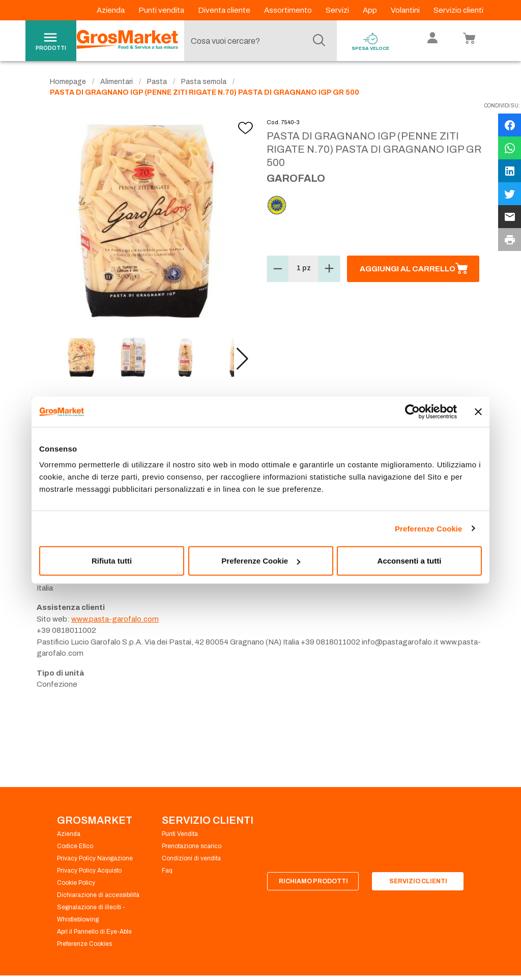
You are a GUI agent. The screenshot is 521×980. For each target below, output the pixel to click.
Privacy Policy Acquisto (89, 871)
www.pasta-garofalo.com (115, 619)
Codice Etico (75, 846)
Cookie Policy (76, 883)
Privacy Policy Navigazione (95, 858)
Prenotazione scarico (192, 846)
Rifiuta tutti (112, 561)
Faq (167, 871)
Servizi (338, 10)
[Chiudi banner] (478, 411)
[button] (242, 359)
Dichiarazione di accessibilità (98, 895)
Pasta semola (204, 82)
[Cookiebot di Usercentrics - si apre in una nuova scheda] (412, 411)
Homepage (68, 82)
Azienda (111, 10)
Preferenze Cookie (429, 528)
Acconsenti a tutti (410, 561)
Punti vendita (162, 10)
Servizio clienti (458, 10)
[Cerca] (319, 41)
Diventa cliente (225, 10)
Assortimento (289, 10)
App (371, 10)
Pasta (157, 82)
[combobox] (258, 41)
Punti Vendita (180, 834)
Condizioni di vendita (191, 858)
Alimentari (117, 82)
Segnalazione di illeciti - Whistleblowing (91, 913)
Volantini (406, 10)
